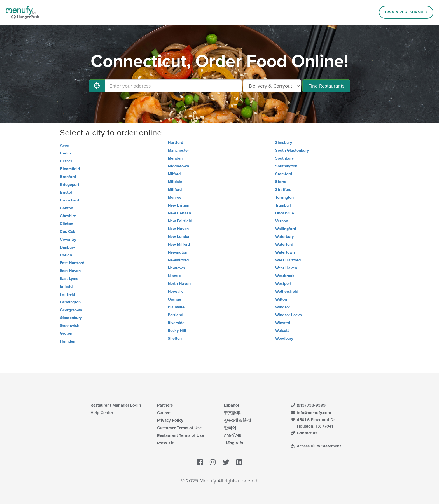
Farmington (70, 302)
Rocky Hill (177, 331)
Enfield (66, 286)
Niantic (174, 276)
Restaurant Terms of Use (180, 435)
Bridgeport (70, 185)
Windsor (283, 307)
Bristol (66, 192)
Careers (164, 413)
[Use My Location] (97, 86)
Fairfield (67, 294)
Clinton (66, 224)
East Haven (70, 271)
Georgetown (71, 310)
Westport (283, 284)
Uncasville (285, 213)
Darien (66, 255)
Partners (165, 405)
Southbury (284, 158)
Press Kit (165, 443)
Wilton (281, 299)
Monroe (175, 197)
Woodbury (284, 338)
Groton (66, 333)
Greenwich (70, 326)
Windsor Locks (289, 315)
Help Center (102, 413)
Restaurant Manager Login (116, 405)
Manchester (178, 150)
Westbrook (285, 276)
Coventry (68, 239)
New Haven (178, 229)
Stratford (283, 190)
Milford (174, 174)
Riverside (176, 323)
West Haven (286, 268)
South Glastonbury (292, 150)
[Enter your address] (173, 86)
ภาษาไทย (233, 435)
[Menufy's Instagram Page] (213, 463)
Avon (65, 145)
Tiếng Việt (233, 443)
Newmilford (178, 260)
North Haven (179, 284)
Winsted (283, 323)
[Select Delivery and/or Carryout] (272, 86)
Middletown (178, 166)
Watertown (285, 252)
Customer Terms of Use (179, 428)
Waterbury (284, 237)
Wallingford (286, 229)
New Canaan (179, 213)
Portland (175, 315)
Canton (66, 208)
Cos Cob (68, 232)
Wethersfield (287, 291)
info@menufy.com (311, 413)
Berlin (65, 153)
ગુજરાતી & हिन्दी (237, 420)
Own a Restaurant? (406, 12)
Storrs (281, 182)
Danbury (67, 247)
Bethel (66, 161)
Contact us (304, 433)
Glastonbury (71, 318)
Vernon (282, 221)
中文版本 (232, 413)
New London (179, 237)
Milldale (175, 182)
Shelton (175, 338)
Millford (175, 190)
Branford (68, 177)
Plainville (176, 307)
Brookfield (69, 200)
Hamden (68, 341)
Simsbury (284, 143)
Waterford (284, 244)
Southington (286, 166)
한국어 (230, 428)
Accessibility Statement (316, 446)
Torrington (284, 197)
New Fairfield (180, 221)
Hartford (175, 143)
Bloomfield (70, 169)
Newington (178, 252)
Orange (174, 299)
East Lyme (69, 279)
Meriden (175, 158)
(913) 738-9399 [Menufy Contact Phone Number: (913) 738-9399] (308, 405)
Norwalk (175, 291)
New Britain (178, 205)
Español (231, 405)
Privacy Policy (170, 420)
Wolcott (282, 331)
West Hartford (288, 260)
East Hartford (72, 263)
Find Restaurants (326, 86)
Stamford (284, 174)
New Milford (179, 244)
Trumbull (283, 205)
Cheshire (68, 216)
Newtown (176, 268)
